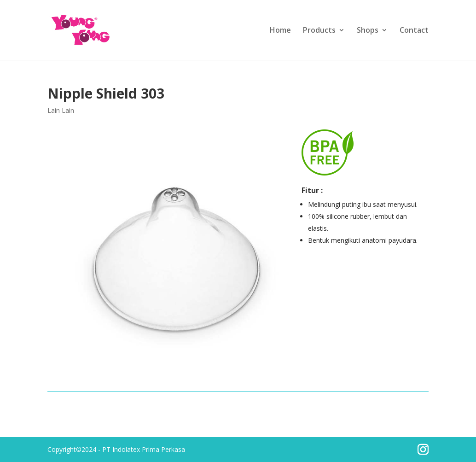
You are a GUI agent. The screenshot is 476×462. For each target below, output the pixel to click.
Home (280, 31)
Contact (414, 31)
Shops (368, 31)
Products (319, 31)
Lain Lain (61, 110)
